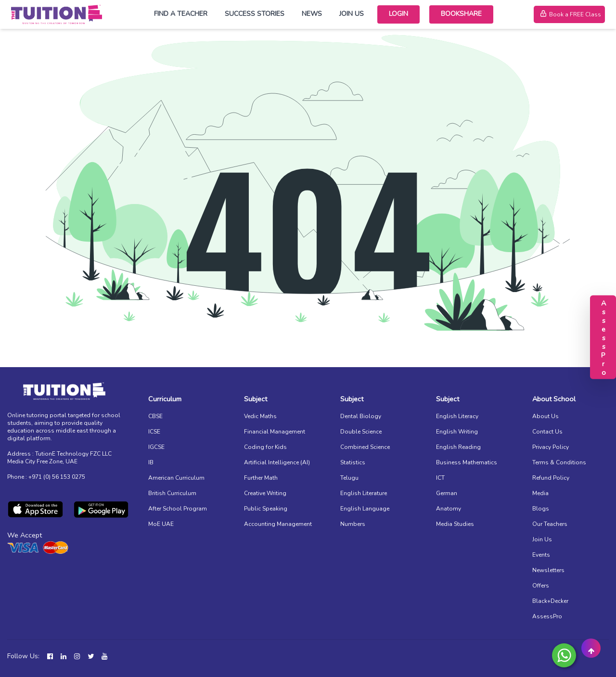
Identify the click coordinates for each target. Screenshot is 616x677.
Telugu (349, 478)
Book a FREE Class (569, 14)
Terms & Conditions (559, 462)
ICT (440, 478)
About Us (545, 416)
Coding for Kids (265, 447)
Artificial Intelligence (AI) (277, 462)
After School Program (178, 509)
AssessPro (547, 616)
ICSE (154, 432)
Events (541, 555)
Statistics (353, 462)
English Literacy (457, 416)
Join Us (352, 14)
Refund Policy (551, 478)
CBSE (155, 416)
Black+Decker (550, 601)
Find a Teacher (181, 14)
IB (151, 462)
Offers (541, 586)
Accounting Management (278, 524)
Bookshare (461, 14)
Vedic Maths (260, 416)
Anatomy (449, 509)
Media (540, 493)
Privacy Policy (551, 447)
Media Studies (455, 524)
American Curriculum (176, 478)
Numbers (353, 524)
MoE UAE (161, 524)
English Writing (457, 432)
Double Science (361, 432)
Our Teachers (550, 524)
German (447, 493)
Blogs (541, 509)
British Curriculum (172, 493)
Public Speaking (266, 509)
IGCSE (156, 447)
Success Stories (255, 14)
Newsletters (548, 570)
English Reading (458, 447)
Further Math (261, 478)
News (312, 14)
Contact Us (547, 432)
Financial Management (275, 432)
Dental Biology (361, 416)
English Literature (364, 493)
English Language (365, 509)
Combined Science (365, 447)
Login (398, 14)
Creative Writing (265, 493)
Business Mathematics (467, 462)
